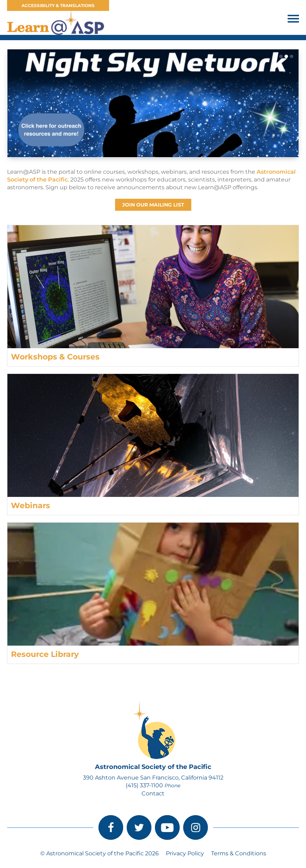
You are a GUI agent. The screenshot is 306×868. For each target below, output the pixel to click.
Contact (153, 793)
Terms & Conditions (239, 853)
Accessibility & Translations (58, 5)
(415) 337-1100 (144, 785)
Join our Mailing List (153, 205)
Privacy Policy (185, 853)
